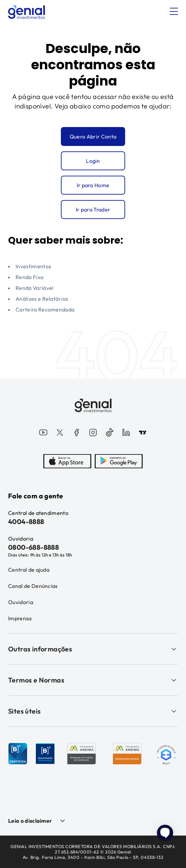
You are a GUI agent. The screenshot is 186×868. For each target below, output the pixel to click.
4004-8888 (26, 522)
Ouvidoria (21, 602)
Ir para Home (93, 185)
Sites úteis (93, 711)
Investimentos (33, 266)
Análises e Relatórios (42, 299)
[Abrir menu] (174, 11)
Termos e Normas (93, 680)
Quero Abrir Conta (93, 137)
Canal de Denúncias (33, 586)
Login (93, 161)
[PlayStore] (119, 462)
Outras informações (93, 649)
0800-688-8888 (33, 547)
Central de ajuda (29, 570)
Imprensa (20, 618)
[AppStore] (67, 462)
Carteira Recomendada (45, 309)
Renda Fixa (29, 277)
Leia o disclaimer (30, 821)
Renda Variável (34, 288)
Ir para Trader (93, 209)
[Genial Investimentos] (27, 12)
